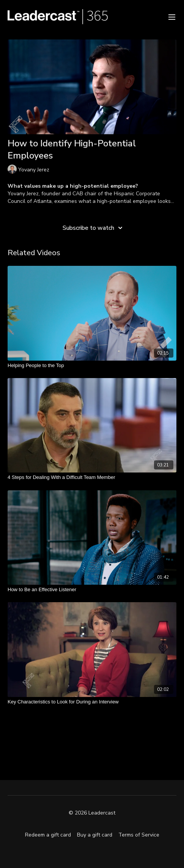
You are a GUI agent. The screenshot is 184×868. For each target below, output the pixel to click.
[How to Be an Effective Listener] (92, 590)
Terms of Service (139, 835)
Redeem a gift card (48, 835)
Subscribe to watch (94, 228)
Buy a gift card (95, 835)
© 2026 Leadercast (92, 813)
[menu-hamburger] (172, 16)
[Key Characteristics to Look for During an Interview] (92, 702)
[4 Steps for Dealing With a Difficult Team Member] (92, 477)
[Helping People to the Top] (92, 366)
